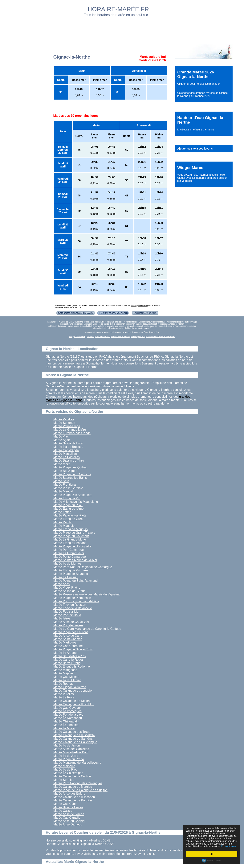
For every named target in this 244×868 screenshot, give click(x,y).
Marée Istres (62, 618)
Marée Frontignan (65, 485)
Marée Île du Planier (67, 680)
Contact (91, 337)
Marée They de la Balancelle (73, 608)
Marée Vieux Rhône (67, 588)
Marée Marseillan (65, 454)
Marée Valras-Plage (67, 426)
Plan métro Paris (103, 337)
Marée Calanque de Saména (73, 739)
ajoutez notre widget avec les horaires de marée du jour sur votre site (202, 178)
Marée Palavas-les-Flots (70, 515)
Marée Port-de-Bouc (67, 615)
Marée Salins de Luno (68, 443)
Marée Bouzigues (65, 471)
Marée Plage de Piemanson (72, 598)
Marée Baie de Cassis (68, 807)
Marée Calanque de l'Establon (74, 704)
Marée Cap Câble (65, 804)
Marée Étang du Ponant (69, 543)
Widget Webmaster (77, 337)
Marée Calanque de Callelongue (75, 742)
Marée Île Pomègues (67, 711)
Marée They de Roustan (70, 605)
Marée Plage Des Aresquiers (73, 495)
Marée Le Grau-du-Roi (69, 553)
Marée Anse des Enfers (69, 794)
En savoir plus (207, 846)
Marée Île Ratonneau (68, 718)
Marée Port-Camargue (69, 550)
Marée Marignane (65, 670)
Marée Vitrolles (63, 694)
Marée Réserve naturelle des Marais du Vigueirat (86, 594)
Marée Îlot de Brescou (68, 447)
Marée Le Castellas (67, 457)
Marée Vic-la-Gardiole (68, 488)
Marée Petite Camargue (70, 557)
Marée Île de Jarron (67, 745)
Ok (212, 854)
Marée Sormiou (64, 780)
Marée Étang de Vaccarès (71, 570)
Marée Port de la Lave (68, 715)
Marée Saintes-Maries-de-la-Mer (75, 560)
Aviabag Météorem (139, 305)
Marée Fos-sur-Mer (66, 612)
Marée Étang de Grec (68, 519)
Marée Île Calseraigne (68, 773)
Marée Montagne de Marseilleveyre (77, 763)
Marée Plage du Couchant (71, 536)
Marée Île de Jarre (66, 756)
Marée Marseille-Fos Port (71, 752)
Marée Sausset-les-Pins (70, 656)
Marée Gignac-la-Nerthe (70, 687)
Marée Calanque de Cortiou (72, 776)
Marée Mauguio (64, 526)
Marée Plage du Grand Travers (74, 533)
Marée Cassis (63, 811)
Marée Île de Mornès (67, 564)
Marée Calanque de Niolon (71, 701)
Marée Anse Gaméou (68, 824)
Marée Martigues (65, 642)
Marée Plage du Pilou (68, 505)
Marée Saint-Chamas (68, 639)
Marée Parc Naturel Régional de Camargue (83, 567)
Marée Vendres (64, 419)
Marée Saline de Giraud (69, 591)
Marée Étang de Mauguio (71, 529)
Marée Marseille (64, 766)
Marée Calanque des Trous (72, 732)
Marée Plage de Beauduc (71, 574)
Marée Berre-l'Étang (67, 663)
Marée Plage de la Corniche (72, 474)
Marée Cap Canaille (67, 818)
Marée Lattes (62, 512)
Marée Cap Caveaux (67, 708)
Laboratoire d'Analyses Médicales (161, 337)
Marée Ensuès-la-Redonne (72, 666)
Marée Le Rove (64, 697)
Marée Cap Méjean (66, 677)
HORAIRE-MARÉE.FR (118, 9)
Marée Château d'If (66, 721)
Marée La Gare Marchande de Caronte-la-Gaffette (87, 629)
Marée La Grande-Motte (70, 539)
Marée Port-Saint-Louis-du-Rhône (76, 601)
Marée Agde (62, 440)
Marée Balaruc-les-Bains (70, 478)
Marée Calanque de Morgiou (73, 787)
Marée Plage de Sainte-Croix (73, 649)
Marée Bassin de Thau (69, 461)
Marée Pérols (62, 522)
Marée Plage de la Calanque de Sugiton (80, 790)
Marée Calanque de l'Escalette (74, 735)
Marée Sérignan (64, 423)
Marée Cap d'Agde (66, 450)
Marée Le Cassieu (66, 577)
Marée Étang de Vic (67, 498)
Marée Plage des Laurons (71, 632)
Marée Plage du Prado (69, 759)
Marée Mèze (62, 464)
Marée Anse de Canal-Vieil (71, 622)
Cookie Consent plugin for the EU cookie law (212, 861)
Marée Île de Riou (65, 769)
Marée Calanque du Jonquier (73, 691)
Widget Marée (190, 168)
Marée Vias (61, 436)
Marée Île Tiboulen (66, 725)
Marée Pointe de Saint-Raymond (75, 581)
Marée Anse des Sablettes (71, 749)
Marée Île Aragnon (66, 653)
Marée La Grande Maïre (70, 430)
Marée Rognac (63, 684)
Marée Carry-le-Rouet (68, 660)
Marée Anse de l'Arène (69, 814)
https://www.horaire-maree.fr (139, 328)
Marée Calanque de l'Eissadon (74, 797)
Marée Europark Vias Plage (72, 433)
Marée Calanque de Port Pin (73, 800)
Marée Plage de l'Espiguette (72, 546)
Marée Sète (61, 481)
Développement (138, 337)
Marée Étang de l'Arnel (69, 509)
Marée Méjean (63, 673)
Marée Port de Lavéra (68, 625)
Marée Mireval (63, 491)
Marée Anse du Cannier (69, 821)
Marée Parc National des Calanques (78, 783)
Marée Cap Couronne (68, 646)
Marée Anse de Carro (68, 636)
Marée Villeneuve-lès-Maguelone (76, 502)
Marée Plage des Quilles (70, 467)
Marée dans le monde (120, 337)
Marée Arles (61, 584)
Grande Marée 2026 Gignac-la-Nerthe (196, 74)
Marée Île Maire (64, 728)
